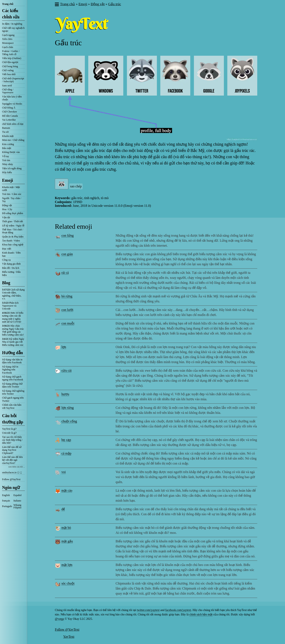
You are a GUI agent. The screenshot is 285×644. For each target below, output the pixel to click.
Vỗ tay (6, 156)
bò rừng (67, 296)
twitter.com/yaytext (148, 610)
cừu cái (66, 371)
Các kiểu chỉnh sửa (11, 14)
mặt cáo (67, 491)
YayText (69, 637)
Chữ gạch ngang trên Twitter (13, 399)
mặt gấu (67, 541)
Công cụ (6, 260)
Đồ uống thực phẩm (13, 213)
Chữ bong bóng (10, 66)
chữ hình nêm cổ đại (13, 124)
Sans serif (7, 86)
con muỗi (68, 323)
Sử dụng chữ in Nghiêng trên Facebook (10, 370)
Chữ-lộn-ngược (10, 62)
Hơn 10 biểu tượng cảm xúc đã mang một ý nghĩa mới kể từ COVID (13, 317)
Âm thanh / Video (11, 241)
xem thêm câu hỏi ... (17, 467)
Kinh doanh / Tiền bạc (11, 254)
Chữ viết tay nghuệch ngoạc (13, 29)
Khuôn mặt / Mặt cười (11, 189)
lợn (64, 347)
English (6, 495)
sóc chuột (68, 583)
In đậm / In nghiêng (12, 24)
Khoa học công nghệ (13, 245)
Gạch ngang (8, 35)
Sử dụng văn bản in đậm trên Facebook (12, 361)
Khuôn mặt (8, 136)
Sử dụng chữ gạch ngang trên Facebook (13, 378)
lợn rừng (67, 408)
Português (7, 506)
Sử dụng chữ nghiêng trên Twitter (13, 392)
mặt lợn (67, 565)
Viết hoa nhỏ (9, 74)
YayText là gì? (9, 429)
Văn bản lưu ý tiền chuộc (12, 98)
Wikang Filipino (18, 506)
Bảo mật (7, 148)
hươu (65, 394)
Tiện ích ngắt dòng (12, 168)
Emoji (8, 180)
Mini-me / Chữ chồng (13, 140)
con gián (67, 254)
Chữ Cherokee (9, 112)
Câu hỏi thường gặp (13, 419)
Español (18, 495)
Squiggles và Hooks (12, 104)
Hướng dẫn (13, 353)
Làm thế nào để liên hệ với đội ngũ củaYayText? (12, 460)
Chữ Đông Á (9, 108)
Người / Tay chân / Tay (12, 200)
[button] (57, 5)
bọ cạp (66, 440)
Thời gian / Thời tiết (13, 221)
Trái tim (6, 160)
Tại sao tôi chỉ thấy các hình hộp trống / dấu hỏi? (12, 440)
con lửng (67, 236)
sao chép (76, 186)
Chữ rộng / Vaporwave (8, 91)
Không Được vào (11, 152)
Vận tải (6, 217)
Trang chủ (8, 4)
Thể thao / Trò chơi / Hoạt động (13, 231)
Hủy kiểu (7, 172)
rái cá (65, 273)
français (6, 501)
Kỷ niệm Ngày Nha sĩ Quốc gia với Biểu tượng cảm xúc (13, 342)
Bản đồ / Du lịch (11, 268)
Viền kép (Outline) (12, 58)
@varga (59, 619)
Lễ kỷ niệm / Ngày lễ (13, 226)
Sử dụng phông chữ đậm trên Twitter (12, 385)
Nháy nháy (8, 164)
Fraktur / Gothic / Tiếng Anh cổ (11, 53)
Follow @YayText (11, 479)
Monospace (8, 43)
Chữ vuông (8, 70)
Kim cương (8, 144)
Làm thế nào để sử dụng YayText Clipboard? (12, 450)
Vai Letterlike (9, 120)
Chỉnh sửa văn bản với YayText (12, 406)
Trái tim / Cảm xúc (12, 194)
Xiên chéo (7, 39)
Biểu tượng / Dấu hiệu (11, 273)
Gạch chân (8, 47)
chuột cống (69, 421)
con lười (67, 310)
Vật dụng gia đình (11, 264)
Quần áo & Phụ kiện (13, 237)
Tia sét (5, 132)
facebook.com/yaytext (178, 610)
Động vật (7, 205)
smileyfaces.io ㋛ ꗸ (12, 472)
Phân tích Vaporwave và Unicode (10, 306)
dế (63, 509)
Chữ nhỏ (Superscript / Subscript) (13, 80)
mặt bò (66, 528)
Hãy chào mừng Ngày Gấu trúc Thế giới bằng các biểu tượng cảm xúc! (13, 330)
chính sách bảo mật (201, 614)
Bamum (6, 128)
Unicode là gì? (9, 433)
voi (63, 472)
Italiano (17, 501)
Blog (6, 283)
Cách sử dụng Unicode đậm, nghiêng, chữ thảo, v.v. (13, 294)
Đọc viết (7, 249)
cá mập (66, 453)
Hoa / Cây (7, 209)
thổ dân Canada (10, 116)
